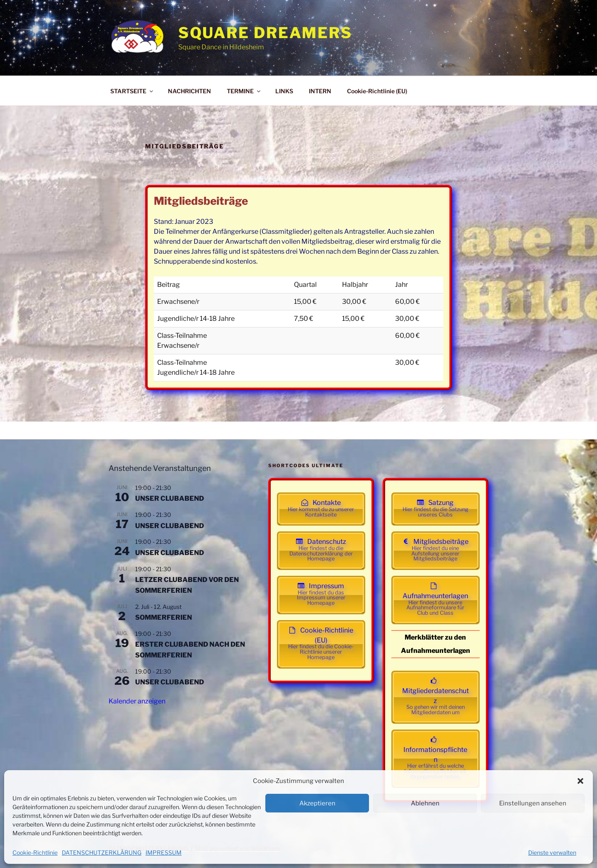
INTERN (320, 91)
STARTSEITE (132, 91)
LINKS (284, 91)
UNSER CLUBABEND (170, 498)
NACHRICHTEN (189, 91)
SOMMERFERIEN (164, 617)
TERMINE (244, 91)
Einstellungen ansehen (533, 803)
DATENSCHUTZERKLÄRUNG (102, 852)
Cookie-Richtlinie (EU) (377, 91)
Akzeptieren (317, 803)
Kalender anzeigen (137, 701)
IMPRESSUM (164, 852)
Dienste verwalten (552, 852)
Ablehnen (425, 803)
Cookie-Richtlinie (35, 852)
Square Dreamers (265, 33)
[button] (580, 781)
